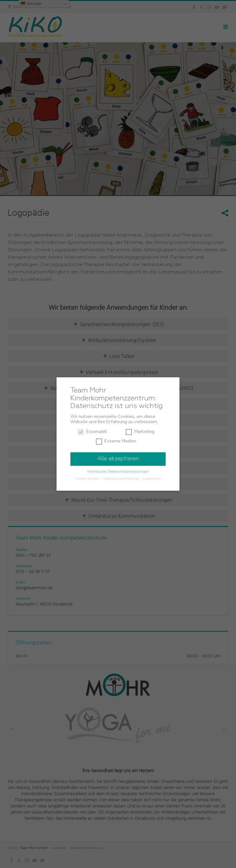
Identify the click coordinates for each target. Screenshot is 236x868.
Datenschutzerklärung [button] (121, 479)
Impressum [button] (152, 479)
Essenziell (92, 432)
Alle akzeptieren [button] (118, 459)
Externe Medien (116, 441)
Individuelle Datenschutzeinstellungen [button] (118, 472)
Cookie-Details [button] (88, 479)
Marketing (140, 432)
